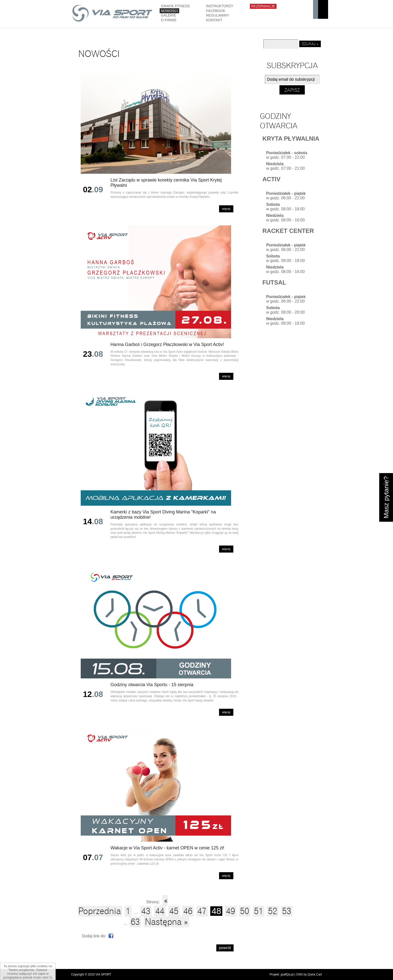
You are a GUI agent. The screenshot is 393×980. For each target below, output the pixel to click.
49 (231, 911)
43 (146, 911)
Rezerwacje (263, 6)
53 (287, 911)
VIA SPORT (103, 974)
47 (202, 911)
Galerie (169, 15)
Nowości (169, 11)
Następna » (166, 922)
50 (245, 911)
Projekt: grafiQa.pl (281, 974)
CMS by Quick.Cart (309, 974)
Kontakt (214, 20)
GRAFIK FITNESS (175, 6)
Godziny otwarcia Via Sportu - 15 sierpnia (152, 685)
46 (188, 911)
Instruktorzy (220, 6)
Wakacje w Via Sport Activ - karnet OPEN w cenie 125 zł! (167, 848)
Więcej (226, 209)
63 (135, 922)
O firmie (169, 20)
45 (174, 911)
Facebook (216, 11)
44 (160, 911)
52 (273, 911)
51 (259, 911)
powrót (225, 948)
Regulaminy (218, 15)
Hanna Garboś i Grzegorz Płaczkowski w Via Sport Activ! (167, 344)
